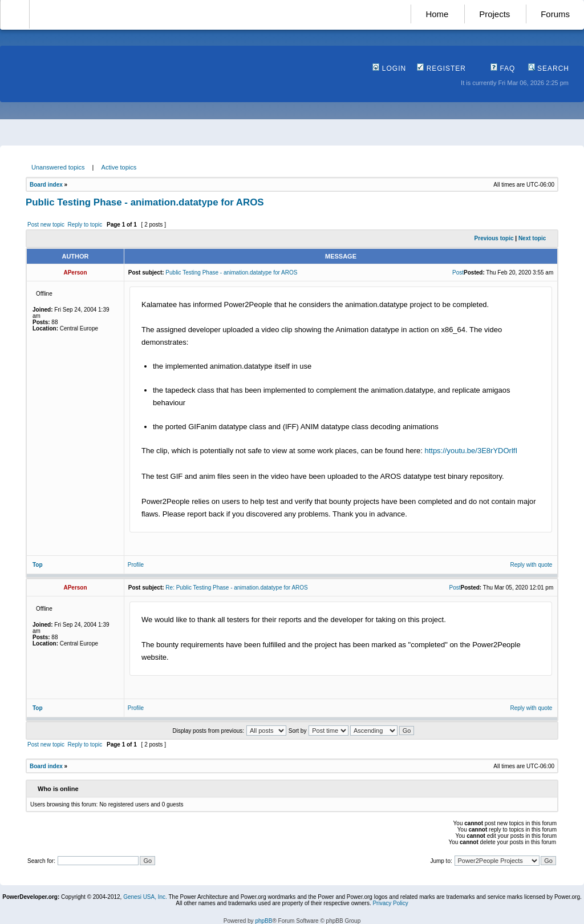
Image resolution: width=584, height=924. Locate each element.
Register (441, 68)
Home (437, 14)
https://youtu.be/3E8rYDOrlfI (471, 451)
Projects (494, 14)
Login (389, 68)
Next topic (532, 238)
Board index (46, 185)
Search (549, 68)
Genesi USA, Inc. (145, 897)
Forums (555, 14)
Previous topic (494, 238)
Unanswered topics (58, 167)
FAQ (503, 68)
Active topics (119, 167)
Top (38, 565)
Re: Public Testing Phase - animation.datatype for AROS (236, 588)
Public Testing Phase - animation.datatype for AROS (145, 202)
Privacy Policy (390, 903)
